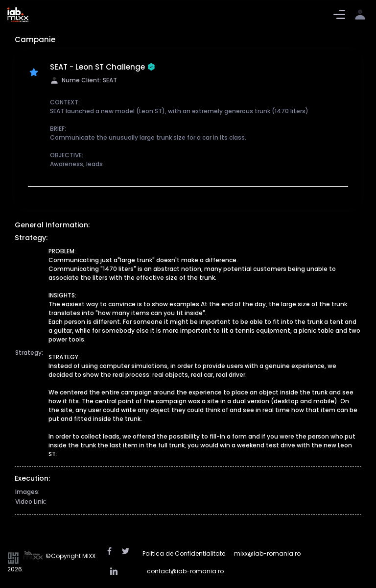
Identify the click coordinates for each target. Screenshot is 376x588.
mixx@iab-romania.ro (267, 553)
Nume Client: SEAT (83, 80)
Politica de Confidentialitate (184, 553)
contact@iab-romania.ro (185, 571)
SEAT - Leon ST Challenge (103, 67)
